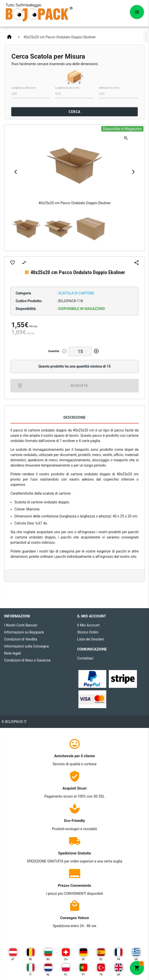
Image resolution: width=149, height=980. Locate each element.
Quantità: (54, 351)
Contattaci (85, 658)
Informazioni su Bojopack (24, 632)
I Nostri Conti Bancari (21, 625)
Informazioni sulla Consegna (26, 646)
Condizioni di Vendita (20, 639)
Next (133, 172)
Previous (16, 172)
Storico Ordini (88, 632)
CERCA (74, 112)
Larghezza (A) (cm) (67, 88)
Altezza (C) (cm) (109, 88)
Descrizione (75, 417)
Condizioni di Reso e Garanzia (27, 660)
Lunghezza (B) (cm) (23, 88)
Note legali (12, 653)
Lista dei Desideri (91, 639)
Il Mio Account (88, 625)
